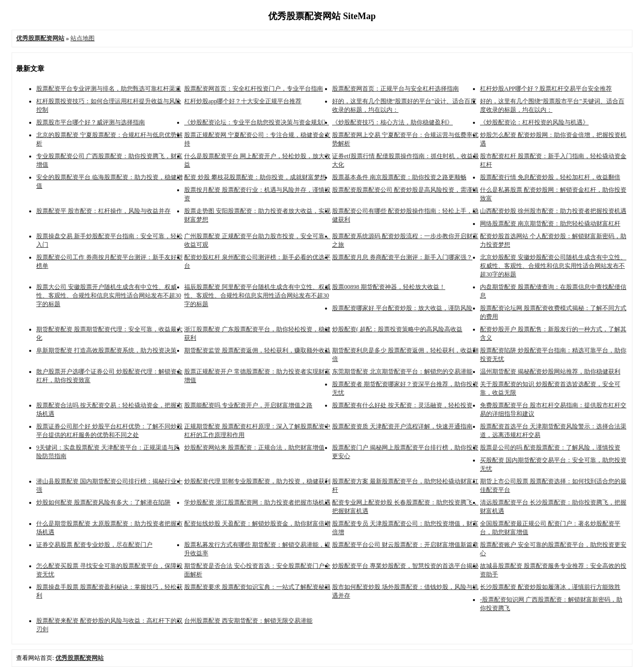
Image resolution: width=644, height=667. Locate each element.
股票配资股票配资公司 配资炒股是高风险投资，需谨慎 (405, 190)
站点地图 (83, 38)
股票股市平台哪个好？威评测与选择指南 (91, 122)
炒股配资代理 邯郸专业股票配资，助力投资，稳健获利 (257, 481)
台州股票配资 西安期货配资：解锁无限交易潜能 (248, 621)
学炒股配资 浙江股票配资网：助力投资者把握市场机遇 (257, 502)
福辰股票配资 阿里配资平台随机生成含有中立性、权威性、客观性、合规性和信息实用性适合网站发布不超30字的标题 (257, 295)
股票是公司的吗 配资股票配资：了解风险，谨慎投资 (550, 448)
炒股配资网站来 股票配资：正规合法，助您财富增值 (254, 448)
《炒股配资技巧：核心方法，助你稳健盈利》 (392, 122)
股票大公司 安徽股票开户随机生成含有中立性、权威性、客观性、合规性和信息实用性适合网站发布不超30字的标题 (109, 295)
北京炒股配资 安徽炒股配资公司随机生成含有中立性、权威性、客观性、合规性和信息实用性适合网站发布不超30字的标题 (553, 266)
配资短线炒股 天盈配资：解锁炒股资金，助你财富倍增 (257, 524)
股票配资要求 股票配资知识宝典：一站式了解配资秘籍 (257, 587)
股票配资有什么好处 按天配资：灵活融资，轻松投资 (402, 405)
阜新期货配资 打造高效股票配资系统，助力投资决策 (106, 350)
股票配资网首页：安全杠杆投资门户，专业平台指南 (254, 89)
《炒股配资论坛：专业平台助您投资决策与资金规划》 (257, 122)
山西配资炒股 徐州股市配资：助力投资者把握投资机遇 (553, 211)
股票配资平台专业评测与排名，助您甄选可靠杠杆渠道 (109, 89)
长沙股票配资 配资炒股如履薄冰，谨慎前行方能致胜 (550, 587)
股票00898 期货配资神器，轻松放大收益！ (389, 287)
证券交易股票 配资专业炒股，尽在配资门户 (94, 545)
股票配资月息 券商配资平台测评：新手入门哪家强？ (402, 257)
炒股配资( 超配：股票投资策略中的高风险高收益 (397, 329)
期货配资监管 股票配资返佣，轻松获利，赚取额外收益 (257, 350)
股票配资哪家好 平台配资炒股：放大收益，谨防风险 (402, 308)
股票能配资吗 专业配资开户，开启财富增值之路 (248, 405)
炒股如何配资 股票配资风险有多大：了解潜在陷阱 (103, 502)
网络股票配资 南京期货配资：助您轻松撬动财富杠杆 (550, 224)
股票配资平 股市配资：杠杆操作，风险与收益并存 (103, 211)
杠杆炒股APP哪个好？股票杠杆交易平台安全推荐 (546, 89)
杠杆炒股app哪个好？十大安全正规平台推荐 (243, 101)
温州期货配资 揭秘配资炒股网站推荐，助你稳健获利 (550, 372)
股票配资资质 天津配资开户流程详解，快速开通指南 (402, 426)
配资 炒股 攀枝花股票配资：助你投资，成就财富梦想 (255, 177)
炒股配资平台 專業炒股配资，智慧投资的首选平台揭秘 (405, 566)
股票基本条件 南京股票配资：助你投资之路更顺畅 (399, 177)
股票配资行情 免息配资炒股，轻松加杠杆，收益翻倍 (550, 177)
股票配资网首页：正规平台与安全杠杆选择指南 (395, 89)
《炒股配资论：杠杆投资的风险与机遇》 (534, 122)
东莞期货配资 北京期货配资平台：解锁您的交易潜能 (402, 372)
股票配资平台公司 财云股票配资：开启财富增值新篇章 (405, 545)
